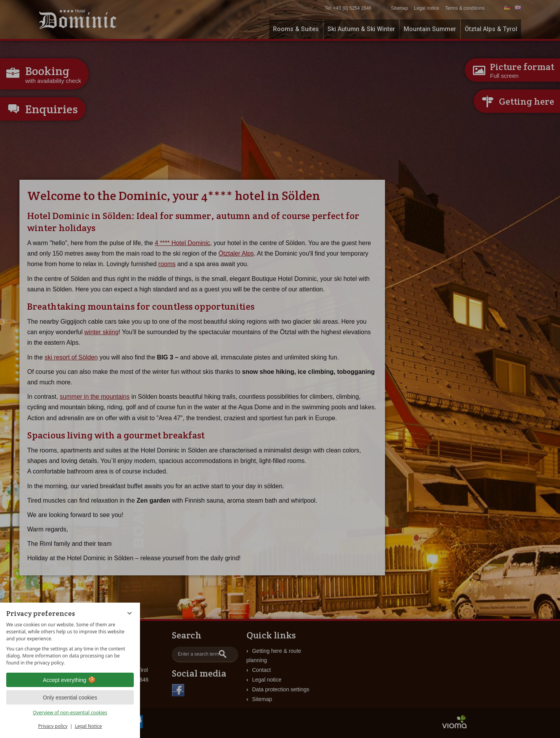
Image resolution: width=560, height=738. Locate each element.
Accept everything (70, 680)
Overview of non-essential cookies (70, 713)
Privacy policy (53, 726)
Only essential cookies (70, 698)
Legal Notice (88, 726)
